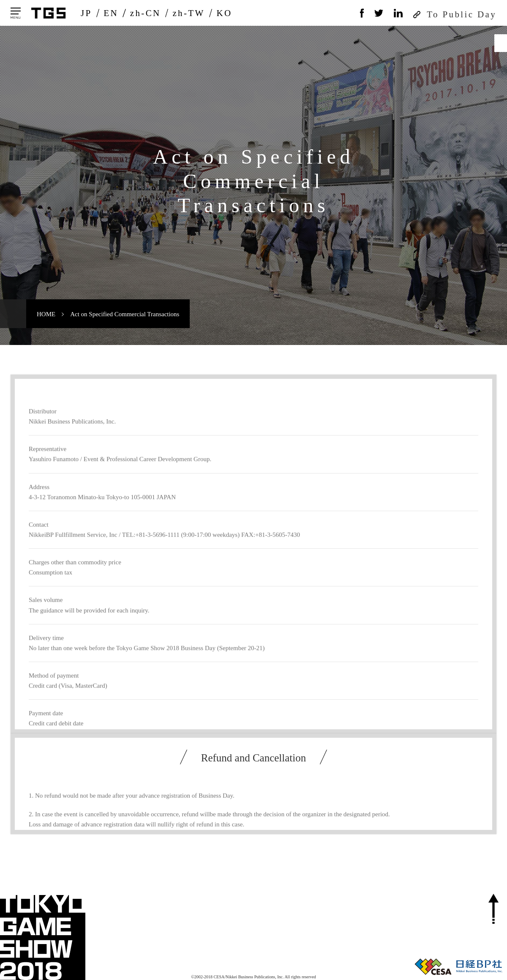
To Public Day (462, 15)
